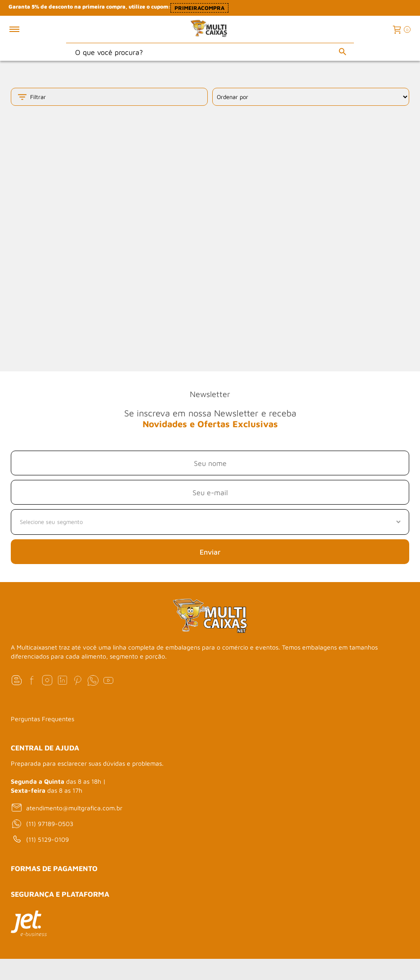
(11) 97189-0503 (42, 824)
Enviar (210, 552)
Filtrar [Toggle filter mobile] (31, 97)
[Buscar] (343, 52)
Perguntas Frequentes (42, 719)
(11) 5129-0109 (40, 840)
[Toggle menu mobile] (24, 29)
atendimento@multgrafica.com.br (67, 808)
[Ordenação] (311, 97)
